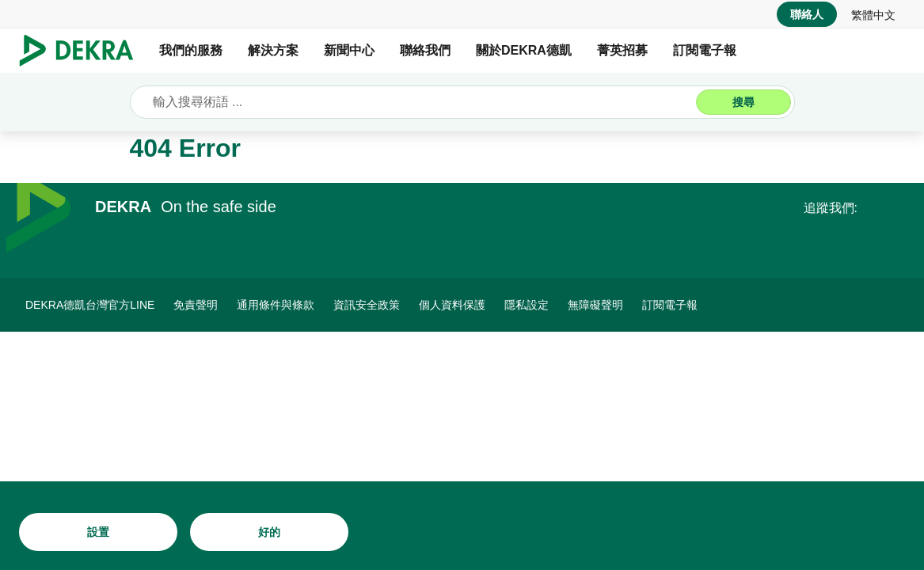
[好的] (269, 532)
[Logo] (83, 51)
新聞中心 (349, 50)
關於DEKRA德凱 (524, 50)
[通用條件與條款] (276, 305)
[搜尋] (743, 102)
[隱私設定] (527, 305)
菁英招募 (622, 50)
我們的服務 (191, 50)
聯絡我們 (425, 50)
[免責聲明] (196, 305)
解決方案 (273, 50)
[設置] (98, 532)
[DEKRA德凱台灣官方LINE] (90, 305)
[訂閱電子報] (670, 305)
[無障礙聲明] (595, 305)
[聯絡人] (807, 14)
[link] (873, 14)
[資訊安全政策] (367, 305)
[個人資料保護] (452, 305)
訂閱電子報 (705, 50)
